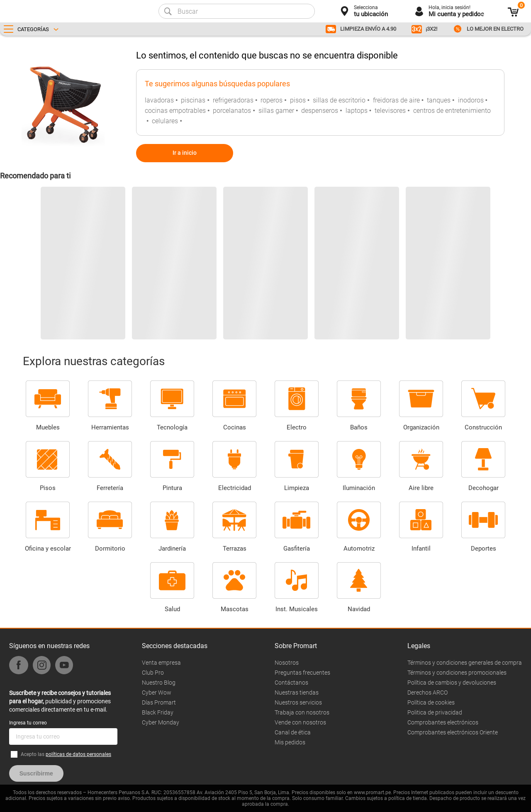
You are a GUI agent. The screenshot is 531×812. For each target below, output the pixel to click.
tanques (439, 100)
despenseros (320, 111)
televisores (390, 111)
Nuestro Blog (159, 683)
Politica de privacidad (435, 712)
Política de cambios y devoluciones (452, 683)
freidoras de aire (396, 100)
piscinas (193, 100)
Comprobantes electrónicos (443, 722)
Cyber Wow (157, 693)
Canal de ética (293, 732)
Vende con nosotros (300, 722)
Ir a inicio (185, 153)
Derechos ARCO (427, 693)
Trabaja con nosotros (302, 712)
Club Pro (153, 673)
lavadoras (159, 100)
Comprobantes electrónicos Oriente (453, 732)
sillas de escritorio (339, 100)
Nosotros (287, 663)
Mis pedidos (290, 742)
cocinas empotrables (175, 111)
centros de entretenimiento (452, 111)
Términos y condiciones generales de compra (465, 663)
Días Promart (159, 702)
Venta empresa (161, 663)
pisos (298, 100)
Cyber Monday (161, 722)
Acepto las (66, 754)
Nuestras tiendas (297, 693)
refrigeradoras (233, 100)
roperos (272, 100)
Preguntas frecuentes (302, 673)
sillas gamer (276, 111)
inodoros (471, 100)
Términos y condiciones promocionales (457, 673)
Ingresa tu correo (28, 723)
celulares (165, 121)
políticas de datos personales (78, 754)
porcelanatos (232, 111)
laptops (357, 111)
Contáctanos (291, 683)
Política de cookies (431, 702)
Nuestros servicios (298, 702)
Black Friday (158, 712)
